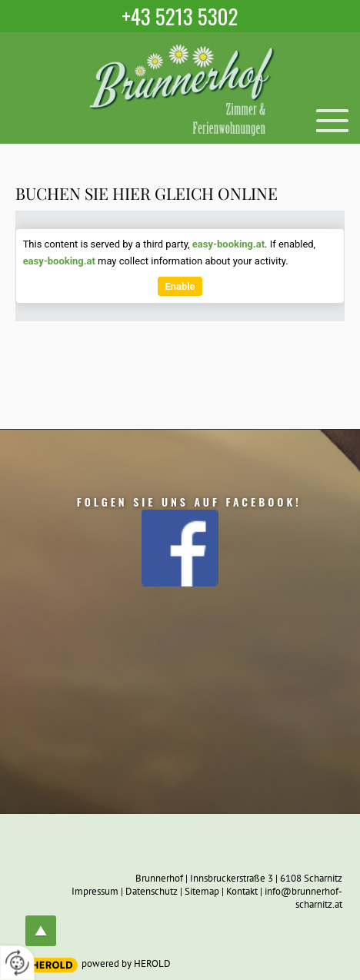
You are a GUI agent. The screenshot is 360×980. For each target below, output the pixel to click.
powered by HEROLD (126, 963)
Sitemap (202, 891)
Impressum (95, 891)
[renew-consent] (17, 963)
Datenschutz (152, 891)
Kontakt (242, 891)
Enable (180, 286)
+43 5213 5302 (180, 16)
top (41, 931)
